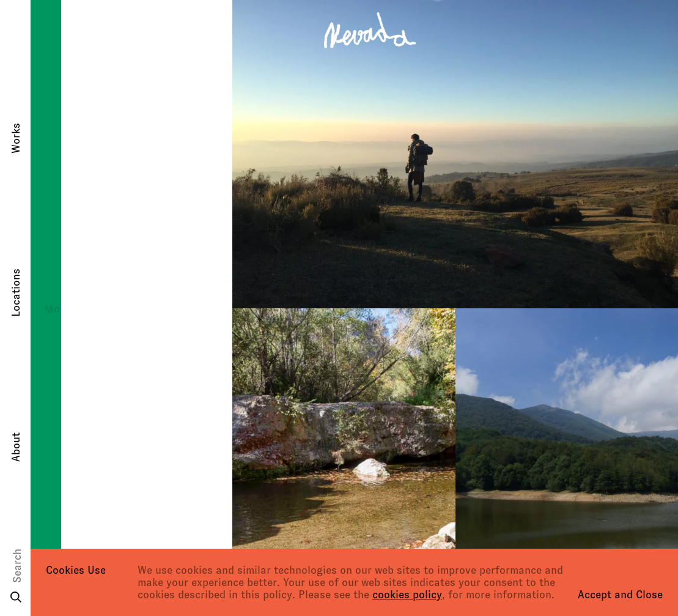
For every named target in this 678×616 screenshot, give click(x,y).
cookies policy (407, 595)
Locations (16, 293)
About (16, 447)
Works (16, 138)
